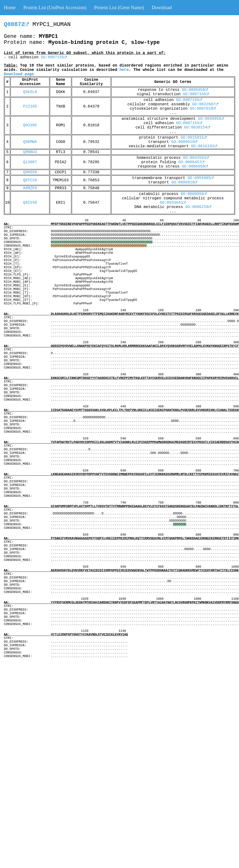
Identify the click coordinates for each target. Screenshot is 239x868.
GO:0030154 (197, 128)
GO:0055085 (201, 178)
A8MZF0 (30, 188)
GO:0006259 (198, 207)
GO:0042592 (196, 158)
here (124, 70)
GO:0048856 (211, 119)
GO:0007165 (196, 94)
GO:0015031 (194, 138)
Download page (19, 74)
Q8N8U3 (30, 152)
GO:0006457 (191, 162)
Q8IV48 (30, 203)
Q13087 (30, 162)
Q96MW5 (30, 142)
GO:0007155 (54, 57)
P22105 (30, 107)
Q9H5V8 (30, 172)
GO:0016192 (204, 146)
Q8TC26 (30, 180)
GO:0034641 (173, 203)
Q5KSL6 (30, 92)
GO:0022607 (205, 104)
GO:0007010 (203, 109)
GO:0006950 (195, 90)
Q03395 (30, 125)
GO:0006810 (184, 142)
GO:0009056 (194, 194)
